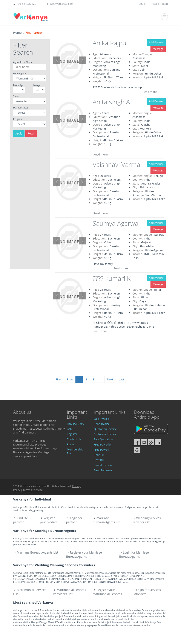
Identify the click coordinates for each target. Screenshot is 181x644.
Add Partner (156, 42)
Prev (70, 379)
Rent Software (103, 470)
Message (158, 49)
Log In (143, 4)
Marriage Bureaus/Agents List (38, 552)
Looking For (20, 73)
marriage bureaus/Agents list (106, 520)
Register (72, 434)
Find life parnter (21, 520)
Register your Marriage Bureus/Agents (84, 554)
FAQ (70, 429)
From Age (18, 85)
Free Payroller (103, 444)
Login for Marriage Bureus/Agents (134, 554)
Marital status (21, 108)
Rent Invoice (102, 424)
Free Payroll (101, 450)
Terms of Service (33, 490)
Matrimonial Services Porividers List (69, 592)
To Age (37, 85)
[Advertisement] (30, 204)
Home (17, 33)
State (16, 96)
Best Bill (99, 460)
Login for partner (74, 520)
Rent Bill (99, 455)
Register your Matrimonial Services (107, 592)
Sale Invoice (101, 419)
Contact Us (74, 439)
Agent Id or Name (23, 62)
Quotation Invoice (105, 429)
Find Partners (76, 424)
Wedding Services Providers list (147, 520)
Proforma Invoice (105, 434)
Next (110, 379)
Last (121, 379)
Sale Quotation (103, 439)
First (58, 379)
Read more (150, 92)
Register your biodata (48, 520)
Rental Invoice (103, 465)
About (71, 444)
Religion (18, 119)
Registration (161, 4)
